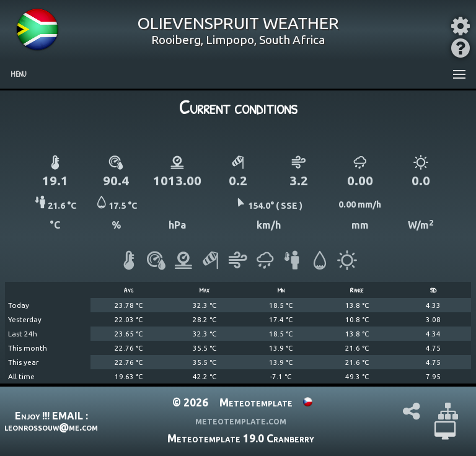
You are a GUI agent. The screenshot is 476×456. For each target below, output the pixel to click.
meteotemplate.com (241, 420)
